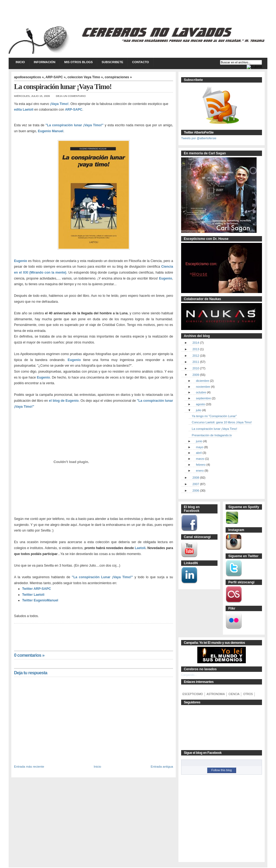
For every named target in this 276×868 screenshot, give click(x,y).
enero (200, 471)
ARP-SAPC (74, 110)
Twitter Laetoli (33, 595)
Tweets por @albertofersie (199, 138)
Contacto (140, 62)
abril (199, 453)
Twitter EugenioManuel (40, 600)
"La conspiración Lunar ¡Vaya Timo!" (102, 577)
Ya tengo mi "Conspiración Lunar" (214, 416)
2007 (196, 484)
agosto (201, 404)
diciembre (203, 381)
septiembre (203, 398)
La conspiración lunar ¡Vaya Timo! (215, 429)
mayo (200, 447)
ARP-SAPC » (56, 77)
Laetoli (140, 548)
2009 (196, 375)
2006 (196, 491)
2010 (196, 368)
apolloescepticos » (29, 77)
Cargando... (189, 675)
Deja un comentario (71, 96)
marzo (200, 459)
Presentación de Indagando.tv (212, 435)
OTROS (248, 694)
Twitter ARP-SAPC (37, 589)
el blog (54, 401)
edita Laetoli (24, 110)
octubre (201, 392)
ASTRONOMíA (216, 694)
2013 (196, 349)
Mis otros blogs (78, 62)
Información (44, 62)
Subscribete (112, 62)
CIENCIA (234, 694)
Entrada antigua (162, 766)
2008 (196, 478)
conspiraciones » (118, 77)
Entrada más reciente (29, 766)
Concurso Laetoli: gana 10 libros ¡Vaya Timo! (222, 422)
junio (199, 441)
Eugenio (21, 261)
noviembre (203, 387)
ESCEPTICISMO (193, 694)
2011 (196, 362)
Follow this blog (222, 770)
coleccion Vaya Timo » (85, 77)
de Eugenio (70, 401)
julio (199, 410)
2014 (196, 343)
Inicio (20, 62)
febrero (201, 465)
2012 (196, 356)
